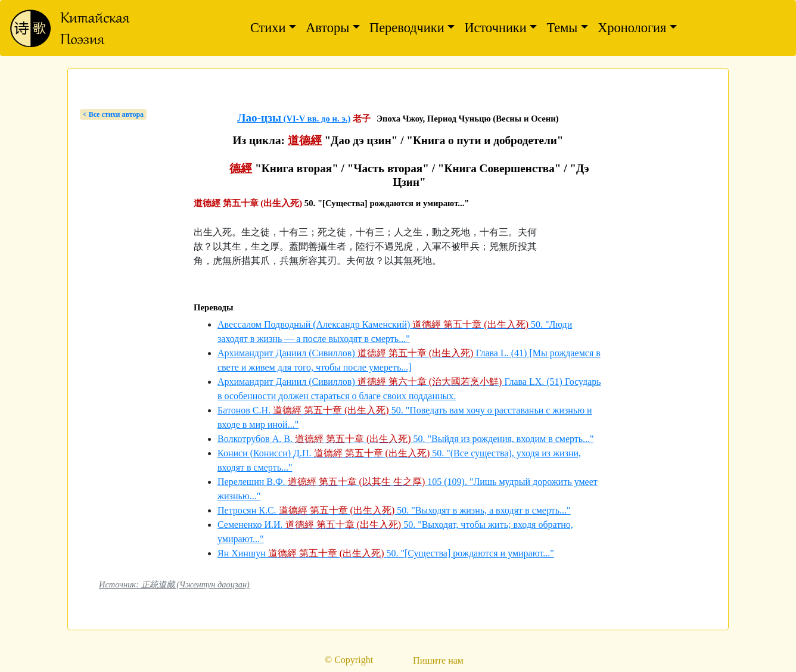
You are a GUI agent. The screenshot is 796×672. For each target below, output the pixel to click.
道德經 (305, 140)
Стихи (268, 28)
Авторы (327, 28)
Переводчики (407, 28)
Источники (495, 28)
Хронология (632, 28)
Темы (562, 28)
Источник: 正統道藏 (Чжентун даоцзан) (174, 584)
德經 (241, 168)
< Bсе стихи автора (113, 114)
